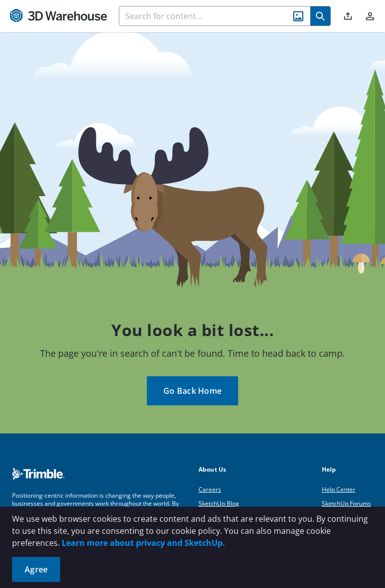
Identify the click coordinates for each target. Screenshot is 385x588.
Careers (210, 489)
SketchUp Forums (346, 503)
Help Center (339, 489)
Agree (36, 569)
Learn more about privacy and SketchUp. (143, 543)
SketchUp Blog (219, 503)
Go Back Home (192, 391)
